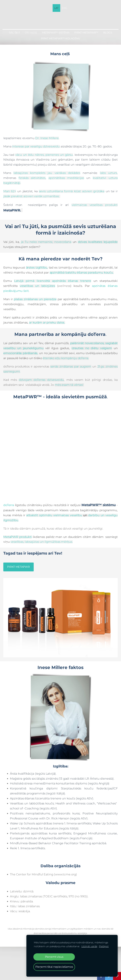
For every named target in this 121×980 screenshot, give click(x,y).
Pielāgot (104, 946)
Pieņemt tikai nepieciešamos (54, 967)
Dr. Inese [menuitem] (31, 33)
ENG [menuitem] (65, 8)
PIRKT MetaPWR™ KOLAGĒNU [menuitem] (61, 38)
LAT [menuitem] (56, 8)
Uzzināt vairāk (89, 946)
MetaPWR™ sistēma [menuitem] (56, 33)
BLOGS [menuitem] (108, 33)
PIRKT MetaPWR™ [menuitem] (86, 33)
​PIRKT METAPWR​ (19, 567)
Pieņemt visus (54, 957)
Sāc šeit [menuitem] (14, 33)
